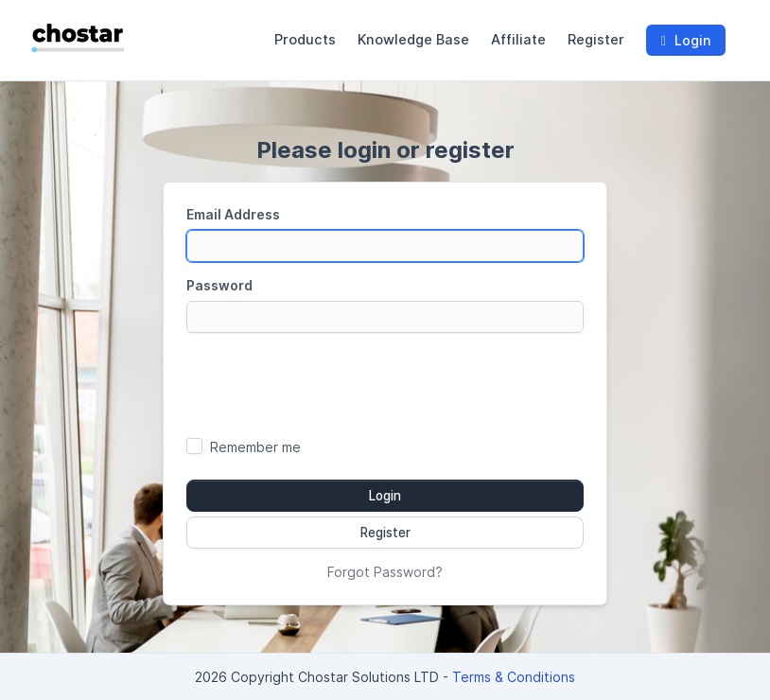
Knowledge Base (413, 40)
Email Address (233, 214)
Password (219, 285)
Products (305, 40)
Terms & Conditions (514, 677)
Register (596, 40)
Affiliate (518, 40)
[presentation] (385, 384)
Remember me (255, 447)
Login (686, 40)
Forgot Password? (385, 572)
